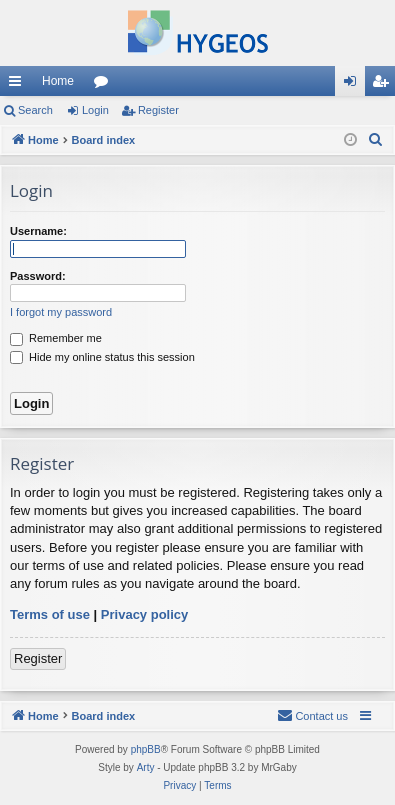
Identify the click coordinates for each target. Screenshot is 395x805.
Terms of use (50, 614)
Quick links (19, 85)
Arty (146, 767)
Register (158, 110)
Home (58, 81)
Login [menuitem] (354, 85)
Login (95, 110)
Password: (38, 276)
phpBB (146, 749)
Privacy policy (144, 614)
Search (35, 110)
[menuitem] (376, 140)
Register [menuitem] (384, 85)
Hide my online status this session (102, 357)
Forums (105, 85)
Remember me (56, 338)
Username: (38, 231)
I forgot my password (61, 312)
